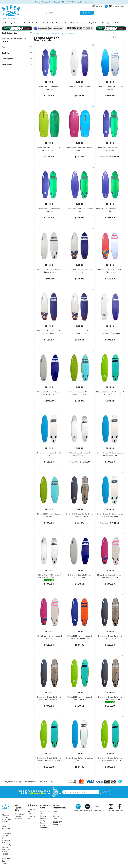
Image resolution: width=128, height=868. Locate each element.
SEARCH (87, 13)
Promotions (19, 814)
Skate (31, 23)
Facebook (120, 808)
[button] (97, 6)
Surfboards (51, 33)
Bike (67, 23)
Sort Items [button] (17, 65)
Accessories (82, 23)
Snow (38, 23)
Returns (43, 816)
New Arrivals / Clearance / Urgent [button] (17, 40)
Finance (43, 823)
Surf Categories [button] (17, 33)
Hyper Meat (98, 808)
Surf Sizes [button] (17, 53)
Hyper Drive (88, 808)
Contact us (45, 811)
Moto (73, 23)
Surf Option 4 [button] (17, 59)
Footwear (18, 23)
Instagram (111, 808)
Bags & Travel (94, 23)
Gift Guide (119, 23)
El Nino (37, 33)
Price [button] (17, 47)
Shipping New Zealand (31, 811)
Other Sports (107, 23)
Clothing (8, 23)
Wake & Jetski (48, 23)
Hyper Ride (78, 808)
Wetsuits (59, 23)
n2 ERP (56, 782)
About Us (44, 814)
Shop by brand (57, 823)
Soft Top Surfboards (66, 33)
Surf (26, 23)
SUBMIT (105, 792)
